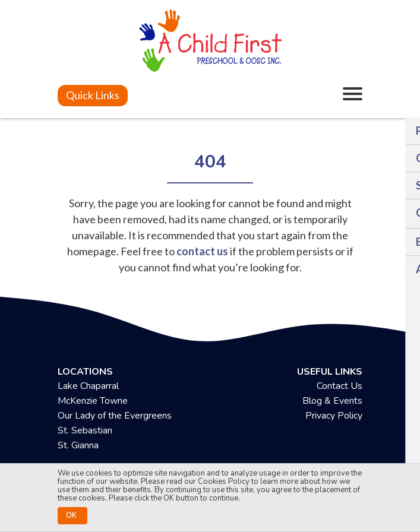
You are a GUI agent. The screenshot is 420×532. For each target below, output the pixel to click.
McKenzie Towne (93, 401)
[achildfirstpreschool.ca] (210, 42)
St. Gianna (78, 445)
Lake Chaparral (88, 386)
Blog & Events (332, 401)
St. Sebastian (85, 430)
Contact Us (340, 386)
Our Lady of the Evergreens (115, 416)
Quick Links (93, 95)
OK (71, 515)
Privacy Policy (334, 416)
